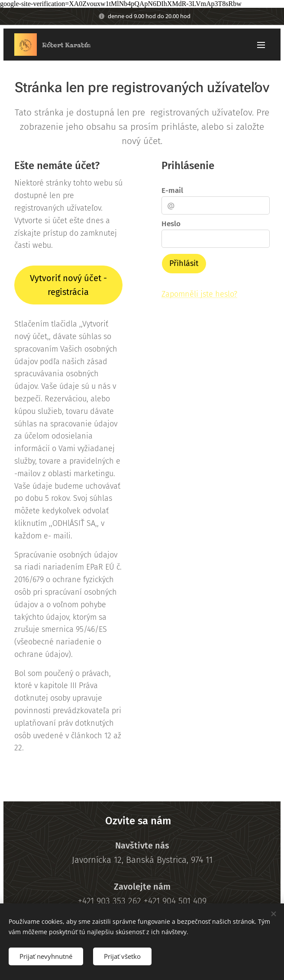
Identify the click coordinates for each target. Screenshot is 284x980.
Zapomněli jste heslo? (199, 294)
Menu (261, 45)
